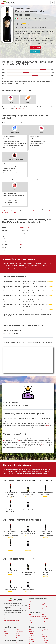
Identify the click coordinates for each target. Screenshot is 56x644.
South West (45, 641)
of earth (15, 108)
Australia (31, 603)
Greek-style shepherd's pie (10, 193)
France (31, 609)
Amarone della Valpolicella (27, 236)
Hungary (44, 603)
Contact (6, 617)
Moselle (44, 633)
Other (18, 633)
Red (21, 244)
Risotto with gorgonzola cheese (11, 141)
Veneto (22, 239)
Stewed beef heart (34, 146)
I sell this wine (35, 47)
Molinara (27, 233)
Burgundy (32, 637)
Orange (18, 637)
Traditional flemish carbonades (37, 141)
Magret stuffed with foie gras (10, 166)
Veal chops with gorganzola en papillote (13, 146)
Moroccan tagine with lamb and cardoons (13, 196)
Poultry (44, 616)
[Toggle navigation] (52, 3)
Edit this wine (35, 51)
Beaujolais (32, 633)
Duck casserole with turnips (10, 168)
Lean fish (31, 620)
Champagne (32, 641)
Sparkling (6, 633)
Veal (43, 624)
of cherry (48, 425)
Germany (44, 601)
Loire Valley (45, 643)
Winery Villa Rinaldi (23, 9)
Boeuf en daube (34, 139)
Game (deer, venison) (15, 159)
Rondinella (33, 233)
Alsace (31, 629)
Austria (31, 605)
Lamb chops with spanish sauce (11, 200)
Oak (28, 102)
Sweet (18, 629)
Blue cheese (15, 132)
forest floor (6, 427)
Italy (21, 242)
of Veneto (44, 18)
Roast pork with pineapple (36, 148)
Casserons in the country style (11, 173)
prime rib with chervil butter (9, 212)
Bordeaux (32, 635)
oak (19, 108)
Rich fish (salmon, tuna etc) (46, 619)
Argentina (32, 601)
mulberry (35, 427)
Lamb (15, 189)
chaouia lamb (48, 211)
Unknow (18, 635)
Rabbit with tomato (8, 164)
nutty (12, 427)
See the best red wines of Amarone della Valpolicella (41, 559)
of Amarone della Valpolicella (33, 18)
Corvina (22, 233)
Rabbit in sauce (7, 170)
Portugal (44, 609)
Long (18, 441)
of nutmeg (30, 427)
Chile (30, 607)
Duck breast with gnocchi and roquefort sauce (15, 143)
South (42, 444)
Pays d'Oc (44, 635)
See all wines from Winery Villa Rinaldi (44, 481)
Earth (10, 102)
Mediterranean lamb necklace (10, 198)
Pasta (31, 622)
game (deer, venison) (13, 211)
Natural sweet (20, 631)
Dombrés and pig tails (35, 136)
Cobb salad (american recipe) (10, 139)
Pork (43, 614)
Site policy (6, 619)
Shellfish (44, 622)
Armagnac (32, 631)
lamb (6, 211)
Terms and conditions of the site (11, 620)
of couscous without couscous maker (36, 211)
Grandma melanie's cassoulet (10, 202)
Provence (44, 637)
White (5, 631)
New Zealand (45, 607)
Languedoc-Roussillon (45, 630)
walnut (41, 427)
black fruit (24, 108)
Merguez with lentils (8, 205)
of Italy (49, 18)
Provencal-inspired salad (9, 136)
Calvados (31, 639)
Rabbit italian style (8, 175)
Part (4, 441)
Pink (5, 635)
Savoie (44, 639)
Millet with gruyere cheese (36, 143)
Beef (41, 132)
